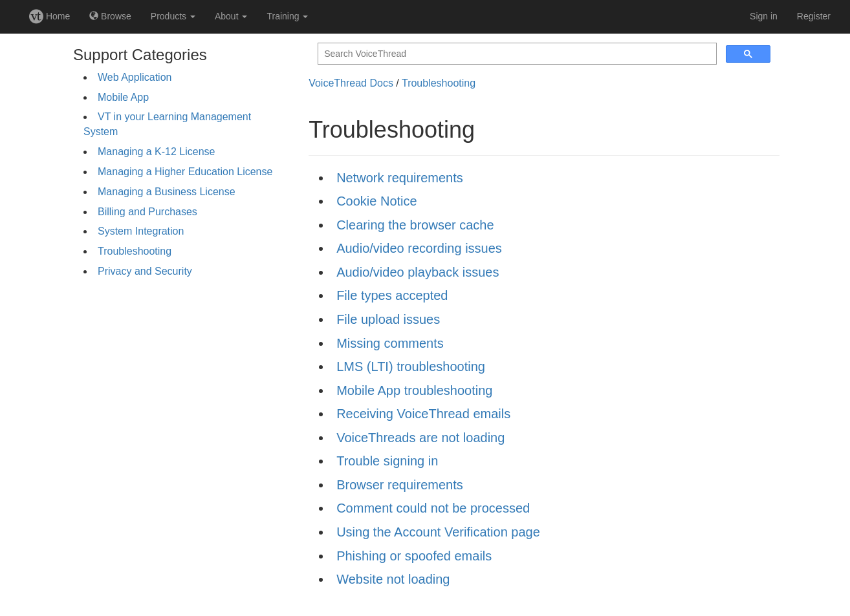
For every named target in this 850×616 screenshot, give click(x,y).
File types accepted (392, 295)
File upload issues (388, 319)
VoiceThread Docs (351, 83)
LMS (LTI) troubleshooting (411, 366)
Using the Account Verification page (438, 532)
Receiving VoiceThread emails (423, 414)
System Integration (141, 231)
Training (287, 16)
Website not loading (393, 579)
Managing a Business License (167, 192)
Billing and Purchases (147, 212)
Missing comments (390, 343)
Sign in (764, 16)
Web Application (135, 77)
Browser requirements (400, 485)
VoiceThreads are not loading (420, 438)
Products (173, 16)
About (231, 16)
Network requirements (400, 178)
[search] (516, 54)
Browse (110, 16)
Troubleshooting (135, 251)
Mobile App (123, 97)
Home (49, 16)
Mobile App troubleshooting (414, 390)
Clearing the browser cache (415, 225)
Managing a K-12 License (156, 152)
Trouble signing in (387, 461)
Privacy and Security (145, 271)
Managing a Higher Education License (185, 172)
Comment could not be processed (433, 508)
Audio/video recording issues (419, 248)
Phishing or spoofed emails (414, 556)
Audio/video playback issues (418, 272)
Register (814, 16)
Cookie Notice (377, 201)
